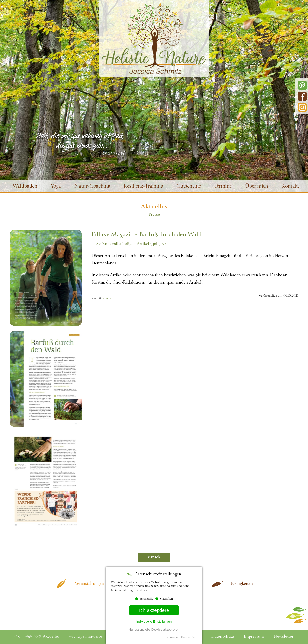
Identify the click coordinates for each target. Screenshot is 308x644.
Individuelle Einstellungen (154, 621)
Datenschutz (188, 637)
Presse (107, 299)
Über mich (257, 186)
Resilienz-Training (143, 186)
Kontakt (290, 186)
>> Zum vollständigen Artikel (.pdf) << (131, 244)
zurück (154, 557)
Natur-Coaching (92, 186)
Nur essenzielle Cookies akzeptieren (154, 629)
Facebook (302, 96)
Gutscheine (189, 186)
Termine (223, 186)
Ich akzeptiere (154, 610)
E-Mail (302, 85)
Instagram (302, 107)
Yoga (56, 186)
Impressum (172, 637)
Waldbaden (25, 186)
